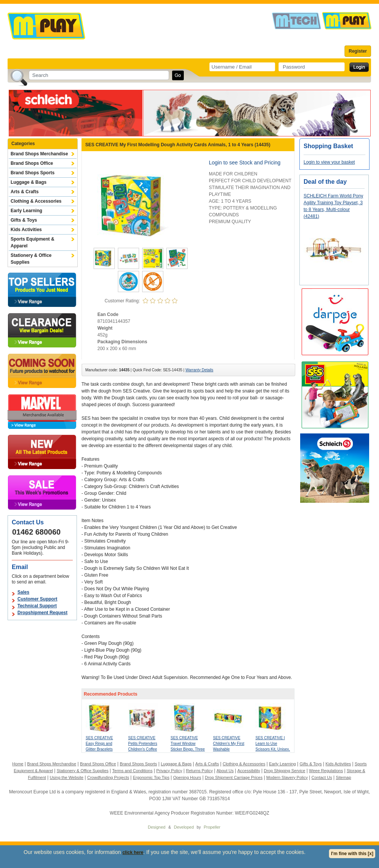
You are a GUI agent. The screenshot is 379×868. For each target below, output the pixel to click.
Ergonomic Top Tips (151, 777)
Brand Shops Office (32, 163)
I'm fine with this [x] (352, 854)
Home (18, 764)
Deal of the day (325, 182)
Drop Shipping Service (284, 771)
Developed (184, 827)
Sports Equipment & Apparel (32, 242)
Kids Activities (26, 230)
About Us (225, 771)
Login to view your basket (329, 162)
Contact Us (322, 777)
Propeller (212, 827)
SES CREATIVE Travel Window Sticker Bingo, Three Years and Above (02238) (188, 749)
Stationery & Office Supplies (31, 259)
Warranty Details (199, 370)
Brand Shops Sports (33, 173)
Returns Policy (200, 771)
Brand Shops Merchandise (39, 154)
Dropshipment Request (42, 613)
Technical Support (37, 606)
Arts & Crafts (25, 192)
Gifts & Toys (24, 220)
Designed (157, 827)
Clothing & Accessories (36, 201)
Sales (23, 592)
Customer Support (37, 599)
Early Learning (26, 211)
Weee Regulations (326, 771)
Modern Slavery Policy (287, 777)
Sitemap (343, 777)
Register (358, 51)
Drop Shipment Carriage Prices (233, 777)
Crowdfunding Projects (108, 777)
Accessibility (249, 771)
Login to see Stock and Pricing (245, 163)
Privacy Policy (169, 771)
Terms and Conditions (132, 771)
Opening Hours (187, 777)
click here (133, 852)
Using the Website (67, 777)
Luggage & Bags (29, 182)
